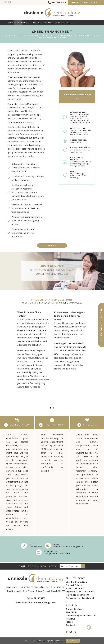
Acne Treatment (75, 588)
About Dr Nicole (75, 609)
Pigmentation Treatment (80, 592)
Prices (51, 23)
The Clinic (72, 612)
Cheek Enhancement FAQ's (77, 97)
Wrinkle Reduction (76, 582)
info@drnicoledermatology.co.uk (68, 547)
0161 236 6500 (57, 3)
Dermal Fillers (74, 585)
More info (52, 245)
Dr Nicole (59, 23)
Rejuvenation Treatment (80, 598)
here (68, 553)
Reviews (44, 23)
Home (11, 23)
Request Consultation (85, 2)
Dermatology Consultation (81, 616)
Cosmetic (18, 23)
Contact (69, 23)
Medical (27, 23)
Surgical (36, 23)
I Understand (73, 640)
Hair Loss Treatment (78, 595)
